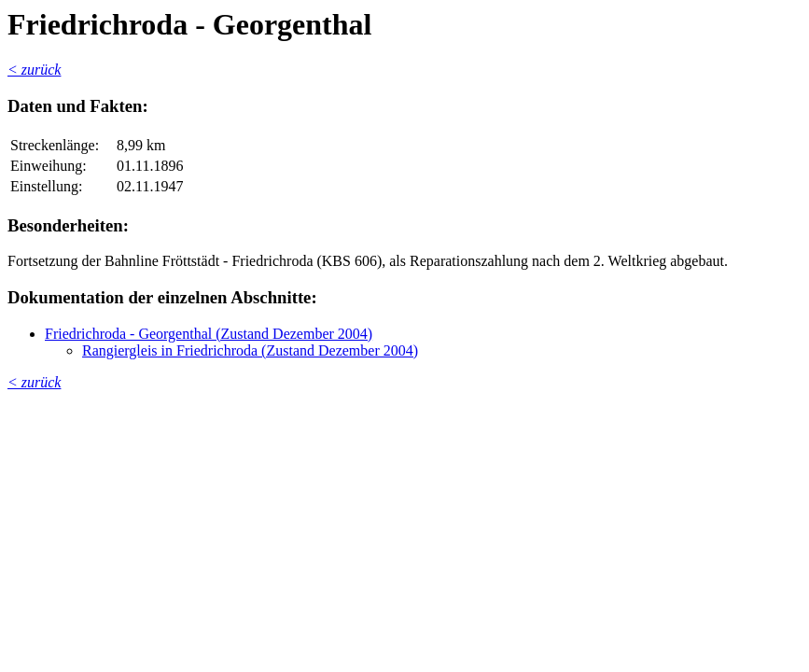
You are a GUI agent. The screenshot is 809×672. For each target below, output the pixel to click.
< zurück (34, 70)
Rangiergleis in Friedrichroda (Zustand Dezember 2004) (250, 350)
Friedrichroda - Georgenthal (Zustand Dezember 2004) (209, 334)
